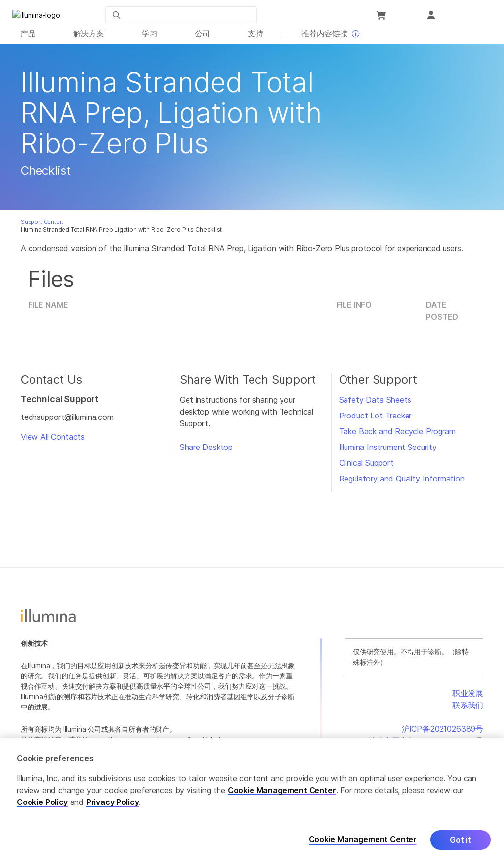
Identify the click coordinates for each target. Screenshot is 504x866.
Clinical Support (366, 468)
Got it (460, 840)
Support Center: (42, 227)
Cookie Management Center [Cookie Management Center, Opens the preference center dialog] (363, 840)
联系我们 (468, 710)
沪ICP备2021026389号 (442, 734)
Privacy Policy (113, 802)
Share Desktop (206, 452)
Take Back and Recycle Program (397, 437)
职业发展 (468, 699)
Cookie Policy (42, 802)
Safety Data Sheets (375, 405)
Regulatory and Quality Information (402, 484)
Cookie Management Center (282, 790)
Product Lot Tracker (376, 421)
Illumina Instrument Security (388, 452)
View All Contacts (53, 443)
